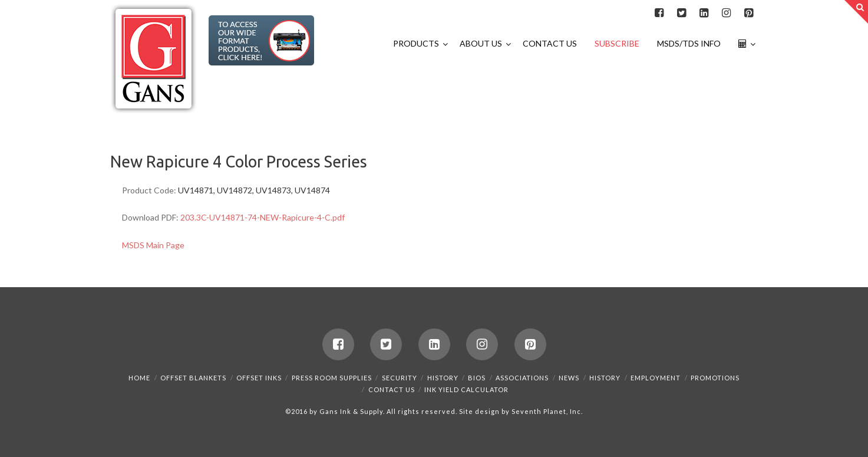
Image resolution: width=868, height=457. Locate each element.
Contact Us (392, 389)
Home (139, 378)
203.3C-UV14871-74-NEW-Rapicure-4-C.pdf (263, 217)
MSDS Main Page (153, 245)
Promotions (715, 378)
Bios (477, 378)
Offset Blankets (193, 378)
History (443, 378)
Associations (522, 378)
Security (400, 378)
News (569, 378)
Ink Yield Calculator (466, 389)
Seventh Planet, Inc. (546, 411)
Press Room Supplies (332, 378)
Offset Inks (259, 378)
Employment (656, 378)
